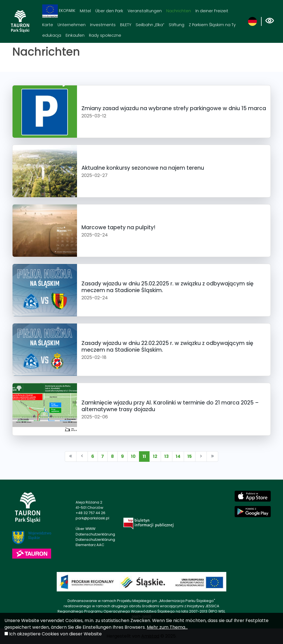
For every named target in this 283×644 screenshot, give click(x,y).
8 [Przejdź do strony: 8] (112, 456)
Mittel (85, 11)
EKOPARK (59, 11)
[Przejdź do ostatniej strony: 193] (212, 457)
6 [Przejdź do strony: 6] (93, 456)
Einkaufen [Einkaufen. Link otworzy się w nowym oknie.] (75, 35)
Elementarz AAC (90, 545)
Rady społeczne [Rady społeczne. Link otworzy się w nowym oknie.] (105, 35)
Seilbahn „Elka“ (150, 25)
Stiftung (177, 25)
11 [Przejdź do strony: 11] (144, 456)
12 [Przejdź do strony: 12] (155, 456)
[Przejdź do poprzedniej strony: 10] (82, 457)
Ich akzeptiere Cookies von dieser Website (55, 634)
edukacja (52, 35)
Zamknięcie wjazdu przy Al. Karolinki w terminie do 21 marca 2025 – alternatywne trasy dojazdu (170, 406)
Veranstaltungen (145, 11)
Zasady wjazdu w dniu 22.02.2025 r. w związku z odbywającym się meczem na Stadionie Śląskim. (167, 346)
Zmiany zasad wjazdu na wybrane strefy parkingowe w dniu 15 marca (174, 108)
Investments (103, 25)
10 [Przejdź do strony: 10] (133, 456)
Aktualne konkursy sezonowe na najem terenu (143, 168)
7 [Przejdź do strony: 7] (103, 456)
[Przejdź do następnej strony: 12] (201, 457)
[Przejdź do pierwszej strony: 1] (71, 457)
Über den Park (109, 11)
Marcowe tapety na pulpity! (118, 227)
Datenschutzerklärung (95, 534)
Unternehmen (72, 25)
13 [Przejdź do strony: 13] (167, 456)
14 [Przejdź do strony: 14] (178, 456)
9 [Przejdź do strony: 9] (122, 456)
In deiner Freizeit (212, 11)
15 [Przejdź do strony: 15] (190, 456)
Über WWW (85, 529)
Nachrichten (179, 11)
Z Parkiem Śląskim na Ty (212, 25)
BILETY (126, 25)
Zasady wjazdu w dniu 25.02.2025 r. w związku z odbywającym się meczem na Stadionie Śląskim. (167, 287)
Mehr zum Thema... (167, 627)
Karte (48, 25)
